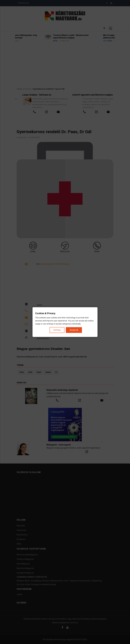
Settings (57, 330)
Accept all (74, 330)
